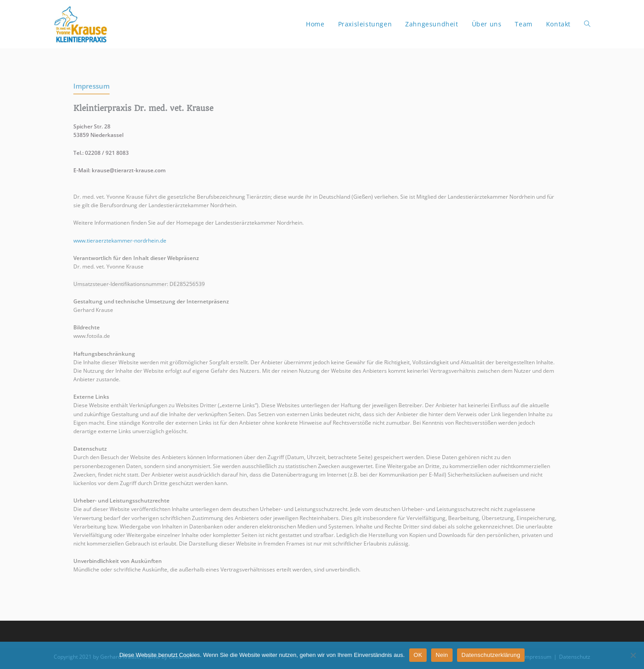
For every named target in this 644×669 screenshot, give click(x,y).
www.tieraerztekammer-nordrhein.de (120, 241)
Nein (442, 655)
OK (418, 655)
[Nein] (633, 655)
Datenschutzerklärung (491, 655)
